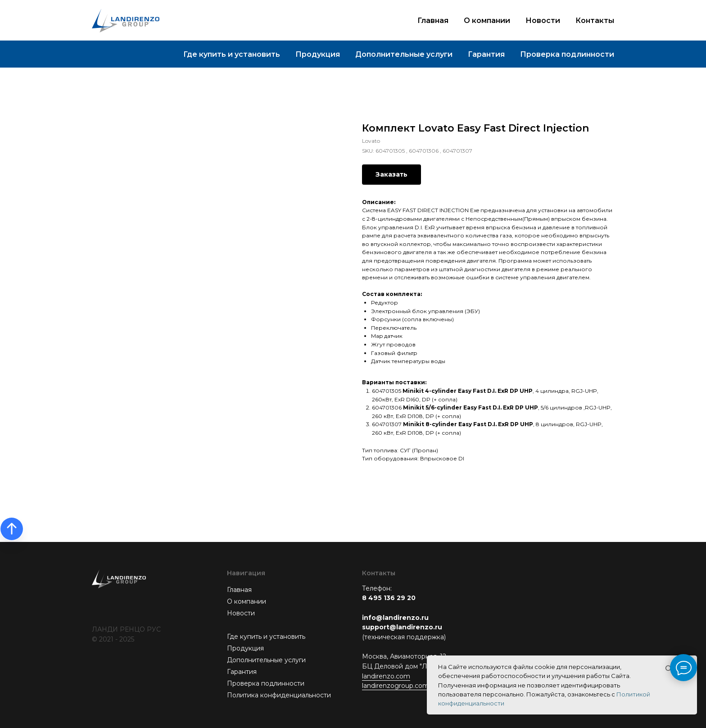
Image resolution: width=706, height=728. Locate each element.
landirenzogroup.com (396, 686)
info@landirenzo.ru (395, 618)
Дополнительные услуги (404, 54)
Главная (433, 20)
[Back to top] (12, 529)
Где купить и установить (232, 54)
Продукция (318, 54)
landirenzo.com (386, 676)
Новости (543, 20)
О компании (487, 20)
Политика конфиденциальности (279, 695)
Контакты (595, 20)
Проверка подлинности (567, 54)
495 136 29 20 (392, 598)
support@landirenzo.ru (402, 627)
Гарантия (486, 54)
